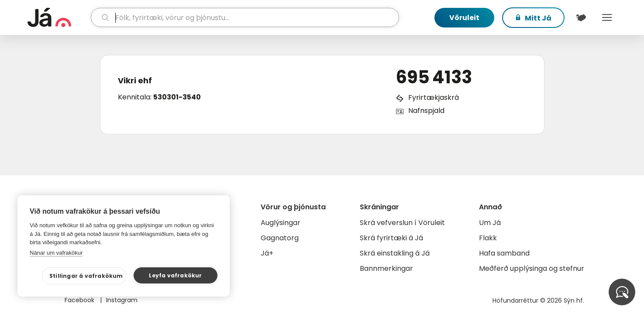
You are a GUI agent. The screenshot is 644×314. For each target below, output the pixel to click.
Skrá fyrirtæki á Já (391, 238)
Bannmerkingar (386, 268)
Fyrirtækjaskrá (434, 97)
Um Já (490, 223)
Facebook (80, 300)
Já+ (267, 253)
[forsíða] (58, 17)
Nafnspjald (426, 111)
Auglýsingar (281, 223)
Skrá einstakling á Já (395, 253)
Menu (607, 17)
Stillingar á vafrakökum (86, 276)
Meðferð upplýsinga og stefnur (532, 268)
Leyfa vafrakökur (175, 275)
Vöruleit (464, 18)
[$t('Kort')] (581, 17)
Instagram (122, 300)
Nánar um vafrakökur (56, 253)
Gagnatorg (280, 238)
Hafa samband (504, 253)
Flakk (488, 238)
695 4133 (434, 77)
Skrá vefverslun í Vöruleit (402, 223)
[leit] (245, 17)
